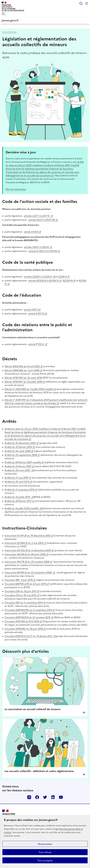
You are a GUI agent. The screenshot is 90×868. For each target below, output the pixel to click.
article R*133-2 (36, 344)
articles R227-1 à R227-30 (42, 220)
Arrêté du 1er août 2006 (18, 451)
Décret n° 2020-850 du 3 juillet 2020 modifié (29, 389)
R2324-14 (68, 280)
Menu (87, 3)
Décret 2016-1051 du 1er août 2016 (23, 378)
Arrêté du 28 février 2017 (18, 501)
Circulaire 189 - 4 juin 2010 (19, 580)
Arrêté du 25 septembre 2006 (21, 455)
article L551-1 (31, 309)
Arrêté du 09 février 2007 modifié (23, 462)
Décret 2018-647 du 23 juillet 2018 (23, 382)
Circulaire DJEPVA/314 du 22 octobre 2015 (28, 617)
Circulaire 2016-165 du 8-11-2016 (22, 621)
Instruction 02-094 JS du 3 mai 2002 (24, 543)
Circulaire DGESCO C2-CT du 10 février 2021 (29, 636)
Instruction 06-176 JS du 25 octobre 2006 (27, 562)
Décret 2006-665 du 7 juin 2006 (22, 370)
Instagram (29, 797)
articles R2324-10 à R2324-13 (44, 280)
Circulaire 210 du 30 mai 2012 (21, 595)
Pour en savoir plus (16, 189)
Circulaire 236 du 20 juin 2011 (21, 591)
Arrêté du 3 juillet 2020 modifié (22, 508)
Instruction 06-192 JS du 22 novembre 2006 (28, 572)
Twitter (45, 797)
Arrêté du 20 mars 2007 (18, 470)
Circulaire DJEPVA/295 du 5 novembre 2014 (28, 610)
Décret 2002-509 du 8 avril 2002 (22, 366)
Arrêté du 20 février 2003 (18, 447)
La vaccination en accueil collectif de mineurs (32, 709)
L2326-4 (62, 276)
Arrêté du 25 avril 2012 (17, 481)
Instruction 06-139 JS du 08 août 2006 (25, 554)
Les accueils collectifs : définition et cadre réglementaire (39, 771)
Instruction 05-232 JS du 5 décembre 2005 (28, 550)
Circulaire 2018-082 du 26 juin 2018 (24, 629)
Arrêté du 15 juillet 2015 (18, 497)
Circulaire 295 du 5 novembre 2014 (24, 602)
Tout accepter (45, 860)
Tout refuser (45, 852)
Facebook (37, 797)
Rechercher (81, 3)
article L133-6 (31, 232)
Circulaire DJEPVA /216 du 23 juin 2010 (25, 584)
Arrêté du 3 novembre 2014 (20, 489)
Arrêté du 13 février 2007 (18, 466)
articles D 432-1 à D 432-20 (43, 251)
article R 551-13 (36, 313)
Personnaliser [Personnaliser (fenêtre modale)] (45, 844)
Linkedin (53, 797)
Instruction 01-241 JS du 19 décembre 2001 (28, 535)
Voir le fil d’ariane (9, 32)
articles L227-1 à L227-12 (37, 216)
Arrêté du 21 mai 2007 (17, 478)
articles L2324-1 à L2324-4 (38, 276)
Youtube (61, 797)
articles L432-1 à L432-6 (37, 247)
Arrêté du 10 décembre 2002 (20, 443)
